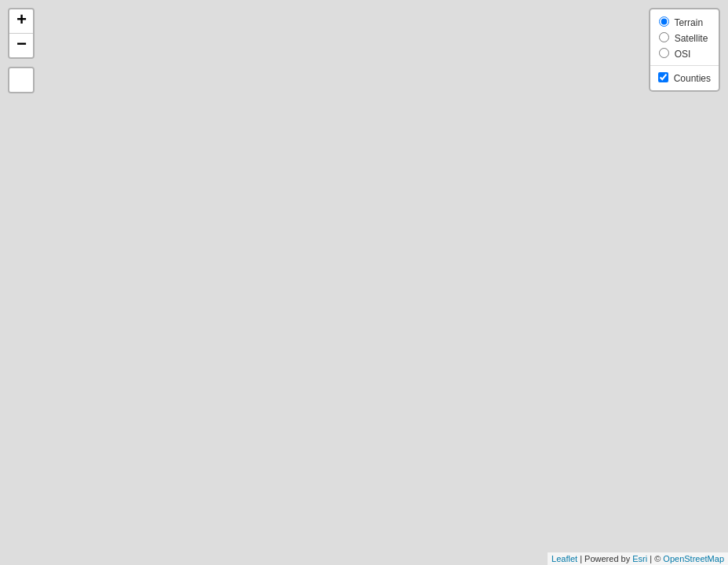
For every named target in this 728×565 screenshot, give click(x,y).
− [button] (22, 46)
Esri (640, 559)
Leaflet (564, 559)
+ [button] (22, 21)
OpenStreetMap (693, 559)
